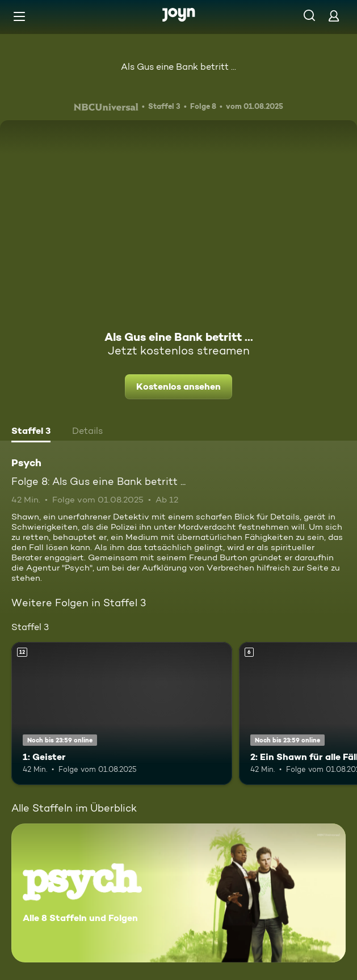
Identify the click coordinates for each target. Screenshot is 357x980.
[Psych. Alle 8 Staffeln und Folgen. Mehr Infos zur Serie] (178, 893)
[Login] (334, 16)
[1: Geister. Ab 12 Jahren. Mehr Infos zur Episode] (122, 714)
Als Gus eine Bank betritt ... (178, 67)
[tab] (31, 432)
